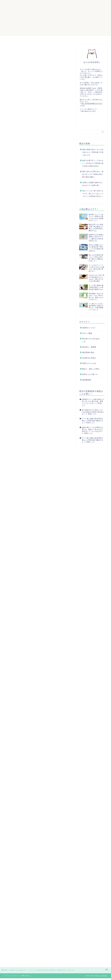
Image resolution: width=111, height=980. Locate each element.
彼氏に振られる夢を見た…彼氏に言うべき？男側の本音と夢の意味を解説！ (93, 174)
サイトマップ (44, 39)
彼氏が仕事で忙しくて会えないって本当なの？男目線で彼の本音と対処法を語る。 (93, 163)
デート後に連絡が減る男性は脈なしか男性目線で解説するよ (93, 421)
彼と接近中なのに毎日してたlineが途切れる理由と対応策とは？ (93, 412)
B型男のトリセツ (89, 328)
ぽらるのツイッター (89, 111)
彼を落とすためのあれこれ (15, 48)
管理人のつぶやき (89, 363)
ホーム (31, 39)
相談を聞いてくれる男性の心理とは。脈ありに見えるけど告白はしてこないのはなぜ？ (93, 429)
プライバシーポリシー (11, 976)
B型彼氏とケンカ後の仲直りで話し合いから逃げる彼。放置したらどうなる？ (93, 401)
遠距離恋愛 (87, 380)
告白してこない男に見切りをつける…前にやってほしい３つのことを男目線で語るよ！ (93, 194)
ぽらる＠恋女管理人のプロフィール (69, 39)
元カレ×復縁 (87, 333)
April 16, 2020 (47, 682)
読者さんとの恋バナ (90, 374)
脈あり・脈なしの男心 (91, 369)
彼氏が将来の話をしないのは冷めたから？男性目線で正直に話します (93, 152)
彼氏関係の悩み (88, 353)
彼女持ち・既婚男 (89, 347)
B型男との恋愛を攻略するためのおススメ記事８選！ (93, 184)
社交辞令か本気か (89, 358)
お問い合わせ (25, 976)
